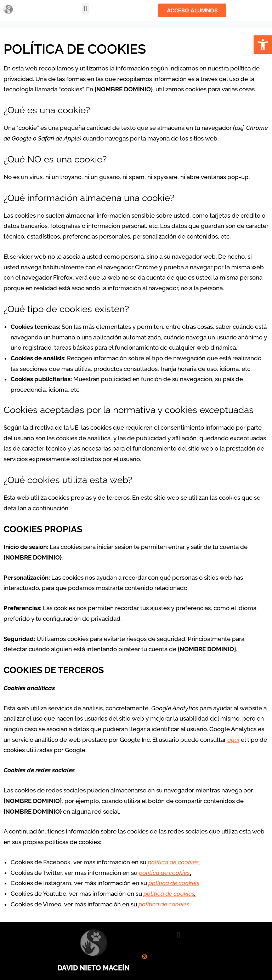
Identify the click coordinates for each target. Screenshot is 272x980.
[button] (263, 45)
